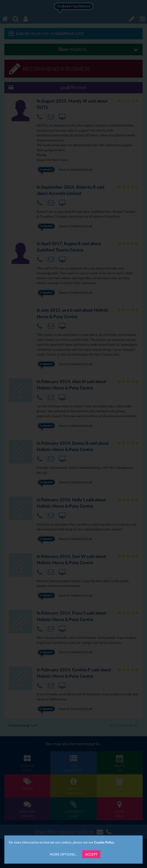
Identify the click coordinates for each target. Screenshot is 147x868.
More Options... (63, 854)
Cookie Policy (104, 842)
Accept (91, 854)
